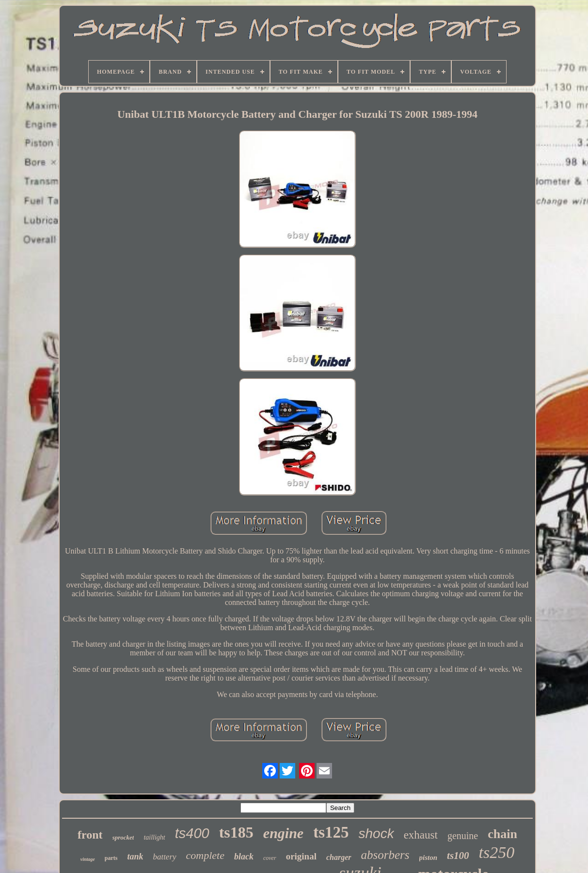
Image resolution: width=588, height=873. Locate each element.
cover (270, 858)
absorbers (385, 855)
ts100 (458, 856)
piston (429, 857)
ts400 (192, 833)
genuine (463, 836)
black (244, 857)
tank (135, 857)
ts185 (236, 832)
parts (111, 858)
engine (283, 833)
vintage (88, 859)
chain (502, 834)
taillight (154, 837)
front (90, 835)
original (301, 856)
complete (205, 855)
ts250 (497, 852)
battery (164, 857)
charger (339, 857)
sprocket (123, 837)
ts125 (331, 832)
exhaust (421, 835)
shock (376, 833)
